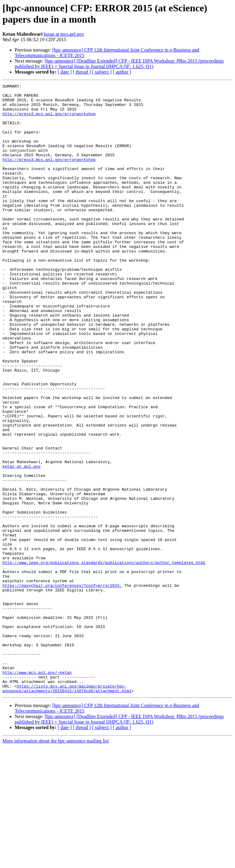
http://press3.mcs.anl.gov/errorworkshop (49, 120)
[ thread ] (82, 72)
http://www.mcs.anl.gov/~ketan (37, 790)
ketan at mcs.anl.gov (64, 34)
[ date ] (65, 72)
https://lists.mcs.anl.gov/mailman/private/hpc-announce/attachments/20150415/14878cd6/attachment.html (67, 810)
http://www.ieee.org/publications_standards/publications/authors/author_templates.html (104, 659)
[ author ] (122, 72)
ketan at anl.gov (22, 543)
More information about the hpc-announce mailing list (56, 863)
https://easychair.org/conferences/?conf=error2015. (62, 686)
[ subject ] (102, 72)
